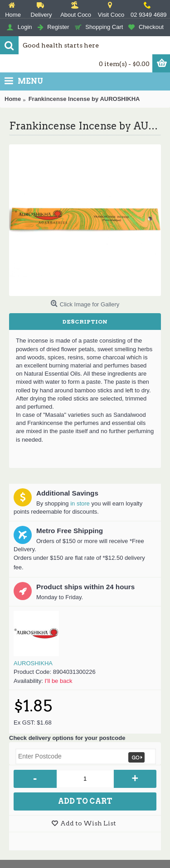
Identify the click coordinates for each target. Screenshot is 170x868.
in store (80, 503)
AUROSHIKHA (33, 663)
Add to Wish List (88, 823)
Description (85, 322)
